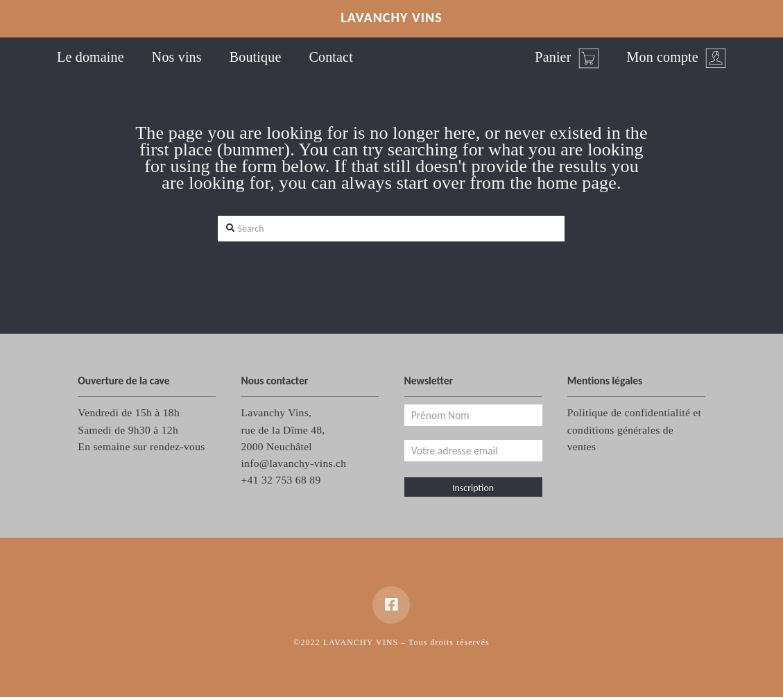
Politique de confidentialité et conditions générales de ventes (635, 429)
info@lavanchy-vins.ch (293, 463)
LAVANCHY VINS (391, 17)
